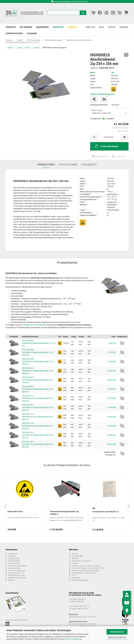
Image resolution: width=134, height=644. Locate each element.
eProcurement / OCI (16, 573)
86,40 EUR (112, 444)
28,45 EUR (112, 380)
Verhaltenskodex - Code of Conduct (86, 566)
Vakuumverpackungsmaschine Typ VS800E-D (64, 513)
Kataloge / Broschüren (17, 566)
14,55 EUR (112, 362)
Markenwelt (43, 27)
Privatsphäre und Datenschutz (84, 573)
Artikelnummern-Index (17, 578)
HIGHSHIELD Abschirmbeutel (33, 325)
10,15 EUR (112, 352)
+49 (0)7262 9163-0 (81, 606)
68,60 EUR (112, 435)
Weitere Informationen (117, 637)
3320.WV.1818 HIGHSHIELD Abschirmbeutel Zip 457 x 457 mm (38, 444)
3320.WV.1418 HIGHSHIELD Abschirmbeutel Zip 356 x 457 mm (38, 435)
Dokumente (89, 165)
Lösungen (32, 33)
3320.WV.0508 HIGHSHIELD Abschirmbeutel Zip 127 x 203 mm (38, 362)
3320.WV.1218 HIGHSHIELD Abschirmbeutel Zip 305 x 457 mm (38, 426)
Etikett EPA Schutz (15, 511)
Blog (101, 27)
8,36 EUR (112, 343)
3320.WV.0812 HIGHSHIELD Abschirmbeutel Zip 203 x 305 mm (38, 389)
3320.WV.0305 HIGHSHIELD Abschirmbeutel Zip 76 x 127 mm (39, 343)
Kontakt (75, 554)
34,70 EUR (112, 398)
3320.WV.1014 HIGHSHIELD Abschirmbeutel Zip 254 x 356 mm (38, 407)
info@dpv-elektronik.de (78, 609)
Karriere (124, 27)
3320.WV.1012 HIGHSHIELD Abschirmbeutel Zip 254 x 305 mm (38, 398)
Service (112, 27)
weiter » (28, 48)
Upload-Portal (14, 563)
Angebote (72, 27)
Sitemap (11, 580)
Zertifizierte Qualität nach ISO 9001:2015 (88, 568)
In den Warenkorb (106, 146)
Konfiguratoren (14, 33)
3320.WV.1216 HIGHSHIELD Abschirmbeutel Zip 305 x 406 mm (38, 417)
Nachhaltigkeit (77, 556)
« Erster (10, 48)
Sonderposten (14, 559)
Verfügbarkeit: (96, 119)
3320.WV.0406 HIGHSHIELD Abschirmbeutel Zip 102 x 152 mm (38, 352)
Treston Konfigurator (17, 570)
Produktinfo (46, 165)
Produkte (11, 27)
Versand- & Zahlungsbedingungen (85, 570)
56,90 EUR (112, 417)
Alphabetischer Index (17, 575)
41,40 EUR (112, 407)
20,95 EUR (112, 371)
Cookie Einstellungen (80, 580)
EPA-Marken (26, 27)
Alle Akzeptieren (117, 632)
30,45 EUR (112, 389)
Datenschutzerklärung (73, 639)
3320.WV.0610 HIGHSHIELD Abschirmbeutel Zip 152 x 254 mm (38, 371)
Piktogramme (68, 165)
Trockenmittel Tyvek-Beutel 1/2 (105, 512)
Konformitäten (14, 561)
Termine (75, 559)
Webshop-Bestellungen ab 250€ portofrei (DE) (71, 1)
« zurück (19, 48)
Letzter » (37, 48)
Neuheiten (58, 27)
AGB (73, 575)
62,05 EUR (112, 426)
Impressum (76, 578)
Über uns (90, 27)
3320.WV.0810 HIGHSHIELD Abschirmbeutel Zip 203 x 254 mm (38, 380)
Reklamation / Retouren (81, 561)
